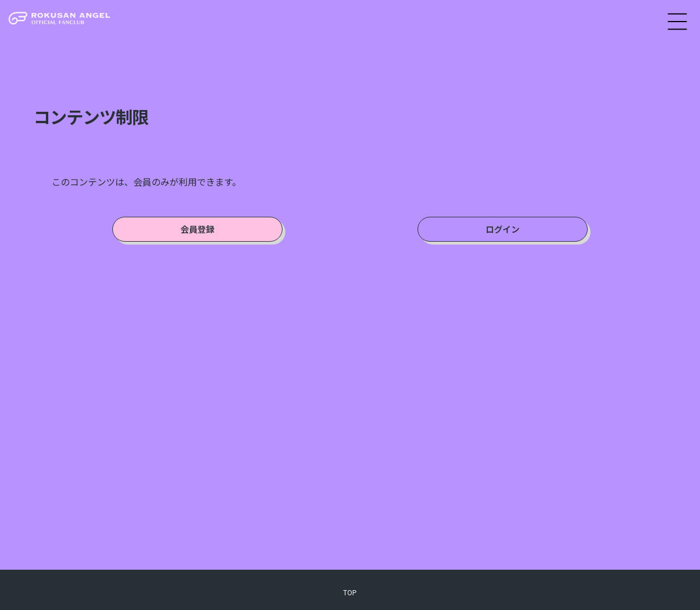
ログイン (503, 229)
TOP (350, 592)
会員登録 (197, 229)
